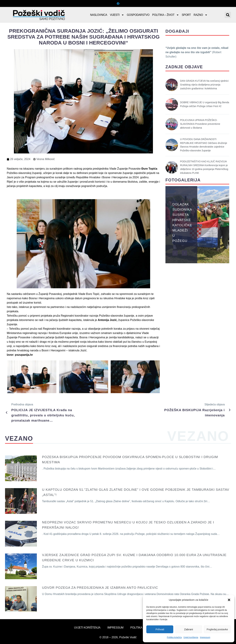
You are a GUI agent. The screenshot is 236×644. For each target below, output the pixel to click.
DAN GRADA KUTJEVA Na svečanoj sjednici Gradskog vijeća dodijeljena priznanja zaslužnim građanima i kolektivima (204, 85)
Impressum (205, 637)
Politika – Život (166, 15)
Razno (201, 15)
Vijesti (117, 15)
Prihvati (160, 629)
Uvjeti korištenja (191, 637)
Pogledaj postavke (217, 629)
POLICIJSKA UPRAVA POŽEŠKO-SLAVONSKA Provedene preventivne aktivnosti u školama (200, 124)
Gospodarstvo (138, 15)
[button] (229, 600)
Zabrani (189, 629)
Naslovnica (99, 15)
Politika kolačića (174, 637)
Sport (186, 15)
